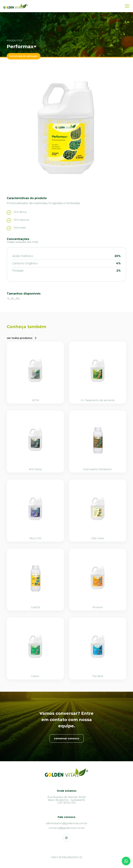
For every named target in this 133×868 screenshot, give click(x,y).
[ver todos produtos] (22, 338)
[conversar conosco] (66, 738)
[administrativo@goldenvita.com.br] (66, 823)
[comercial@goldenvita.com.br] (66, 828)
